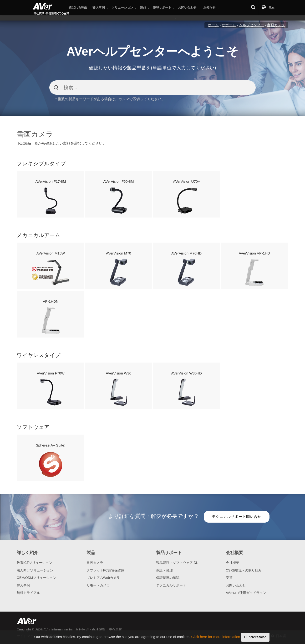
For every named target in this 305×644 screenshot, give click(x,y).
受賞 (229, 578)
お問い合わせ (236, 585)
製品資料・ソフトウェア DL (177, 563)
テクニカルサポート (171, 585)
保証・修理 (164, 570)
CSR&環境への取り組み (244, 570)
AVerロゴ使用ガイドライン (246, 593)
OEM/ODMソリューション (36, 578)
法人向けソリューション (35, 570)
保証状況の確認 (168, 578)
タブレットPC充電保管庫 (105, 570)
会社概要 (233, 563)
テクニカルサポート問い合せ (237, 517)
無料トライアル (28, 593)
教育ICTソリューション (34, 563)
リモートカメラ (98, 585)
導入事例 (23, 585)
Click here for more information (216, 640)
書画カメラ (95, 563)
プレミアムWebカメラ (103, 578)
